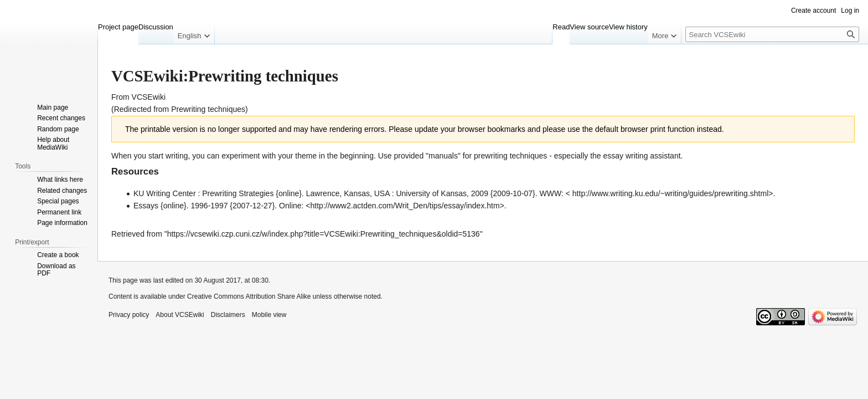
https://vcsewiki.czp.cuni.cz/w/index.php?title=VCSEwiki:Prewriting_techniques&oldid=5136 (324, 234)
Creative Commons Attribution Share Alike (249, 296)
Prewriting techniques (208, 109)
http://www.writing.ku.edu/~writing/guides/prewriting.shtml (670, 193)
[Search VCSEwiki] (772, 34)
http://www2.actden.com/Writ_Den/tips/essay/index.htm (405, 206)
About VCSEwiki (180, 315)
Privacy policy (129, 315)
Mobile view (269, 315)
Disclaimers (228, 315)
